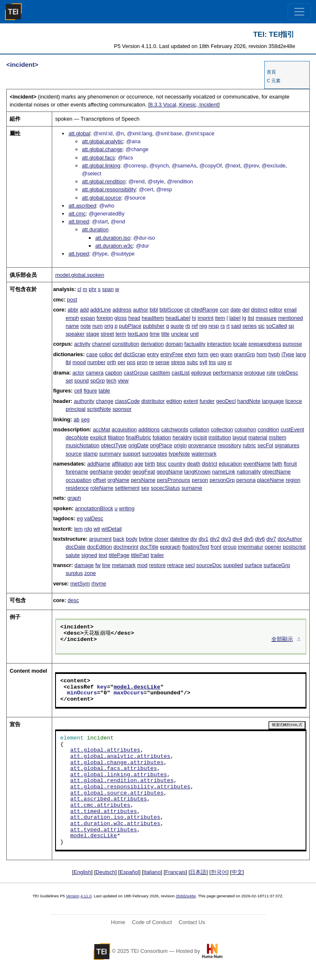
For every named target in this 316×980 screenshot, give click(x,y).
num (97, 326)
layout (240, 437)
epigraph (170, 547)
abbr (73, 310)
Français (176, 872)
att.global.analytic (102, 141)
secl (190, 565)
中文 (237, 872)
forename (77, 472)
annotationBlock (94, 508)
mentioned (291, 318)
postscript (294, 547)
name (72, 326)
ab (76, 419)
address (122, 310)
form (203, 354)
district (209, 464)
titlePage (119, 555)
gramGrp (244, 354)
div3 (226, 539)
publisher (154, 326)
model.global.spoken (80, 275)
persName (143, 480)
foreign (105, 318)
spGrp (97, 381)
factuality (195, 344)
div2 (215, 539)
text (103, 555)
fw (98, 565)
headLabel (178, 318)
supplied (233, 565)
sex (145, 488)
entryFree (172, 354)
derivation (152, 344)
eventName (257, 464)
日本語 (198, 872)
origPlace (161, 445)
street (107, 334)
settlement (127, 488)
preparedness (265, 344)
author (141, 310)
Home (118, 922)
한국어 (219, 872)
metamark (124, 565)
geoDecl (226, 401)
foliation (162, 437)
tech (111, 381)
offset (100, 480)
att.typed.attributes (104, 830)
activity (82, 344)
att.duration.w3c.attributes (115, 824)
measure (266, 318)
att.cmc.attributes (100, 805)
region (293, 480)
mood (79, 362)
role (271, 373)
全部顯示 (282, 640)
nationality (249, 472)
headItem (153, 318)
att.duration (95, 229)
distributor (153, 401)
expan (88, 318)
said (236, 326)
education (230, 464)
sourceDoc (209, 565)
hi (194, 318)
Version (73, 896)
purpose (292, 344)
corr (224, 310)
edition (174, 401)
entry (153, 354)
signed (89, 555)
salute (73, 555)
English (82, 872)
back (119, 539)
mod (142, 565)
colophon (245, 429)
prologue (255, 373)
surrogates (154, 454)
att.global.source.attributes (117, 793)
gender (123, 472)
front (216, 547)
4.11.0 (86, 896)
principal (76, 409)
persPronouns (174, 480)
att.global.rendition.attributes (122, 781)
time (155, 334)
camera (95, 373)
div (194, 539)
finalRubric (139, 437)
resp (214, 326)
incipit (200, 437)
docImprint (126, 547)
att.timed (79, 222)
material (258, 437)
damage (84, 565)
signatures (287, 445)
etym (190, 354)
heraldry (182, 437)
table (104, 391)
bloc (161, 464)
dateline (179, 539)
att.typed (79, 254)
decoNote (77, 437)
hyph (274, 354)
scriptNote (99, 409)
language (273, 401)
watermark (204, 454)
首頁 (271, 72)
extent (191, 401)
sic (261, 326)
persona (246, 480)
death (194, 464)
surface (253, 565)
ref (195, 326)
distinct (259, 310)
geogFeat (144, 472)
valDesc (94, 518)
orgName (118, 480)
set (69, 381)
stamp (90, 454)
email (290, 310)
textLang (138, 334)
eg (80, 518)
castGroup (136, 373)
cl (79, 289)
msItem (278, 437)
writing (127, 508)
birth (150, 464)
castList (181, 373)
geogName (170, 472)
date (236, 310)
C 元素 (274, 81)
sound (82, 381)
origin (180, 445)
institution (220, 437)
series (250, 326)
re (151, 362)
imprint (205, 318)
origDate (138, 445)
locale (240, 344)
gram (226, 354)
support (132, 454)
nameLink (224, 472)
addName (99, 464)
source (73, 454)
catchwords (175, 429)
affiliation (122, 464)
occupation (78, 480)
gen (214, 354)
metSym (80, 584)
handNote (249, 401)
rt (228, 326)
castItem (160, 373)
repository (229, 445)
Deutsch (105, 872)
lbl (68, 362)
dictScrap (134, 354)
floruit (290, 464)
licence (294, 401)
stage (92, 334)
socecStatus (165, 488)
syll (203, 362)
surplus (74, 573)
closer (162, 539)
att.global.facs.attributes (114, 769)
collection (222, 429)
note (86, 326)
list (251, 318)
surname (192, 488)
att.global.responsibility (109, 189)
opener (273, 547)
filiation (116, 437)
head (134, 318)
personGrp (222, 480)
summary (110, 454)
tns (212, 362)
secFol (265, 445)
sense (162, 362)
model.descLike (137, 687)
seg (85, 419)
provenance (202, 445)
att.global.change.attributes (117, 763)
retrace (175, 565)
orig (109, 326)
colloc (106, 354)
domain (174, 344)
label (235, 318)
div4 (237, 539)
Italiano (152, 872)
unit (194, 334)
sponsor (122, 409)
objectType (114, 445)
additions (149, 429)
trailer (157, 555)
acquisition (124, 429)
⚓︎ (299, 640)
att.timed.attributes (104, 812)
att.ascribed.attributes (109, 799)
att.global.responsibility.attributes (130, 787)
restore (157, 565)
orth (111, 362)
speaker (75, 334)
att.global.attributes (105, 750)
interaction (219, 344)
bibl (154, 310)
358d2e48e (186, 896)
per (122, 362)
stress (178, 362)
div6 (260, 539)
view (123, 381)
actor (78, 373)
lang (301, 354)
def (118, 354)
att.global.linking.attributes (119, 775)
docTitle (149, 547)
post (72, 300)
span (108, 289)
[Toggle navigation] (299, 12)
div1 (204, 539)
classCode (127, 401)
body (131, 539)
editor (276, 310)
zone (90, 573)
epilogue (201, 373)
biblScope (171, 310)
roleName (102, 488)
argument (100, 539)
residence (77, 488)
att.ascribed (82, 206)
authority (84, 401)
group (230, 547)
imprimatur (250, 547)
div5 (249, 539)
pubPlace (130, 326)
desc (73, 600)
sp (291, 326)
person (200, 480)
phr (93, 289)
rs (223, 326)
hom (262, 354)
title (165, 334)
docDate (76, 547)
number (96, 362)
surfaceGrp (277, 565)
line (106, 565)
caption (114, 373)
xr (230, 362)
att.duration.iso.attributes (115, 818)
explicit (98, 437)
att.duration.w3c (114, 246)
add (84, 310)
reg (203, 326)
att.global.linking (101, 166)
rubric (249, 445)
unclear (180, 334)
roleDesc (288, 373)
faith (277, 464)
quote (177, 326)
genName (101, 472)
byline (146, 539)
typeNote (179, 454)
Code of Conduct (152, 922)
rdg (88, 529)
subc (193, 362)
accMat (101, 429)
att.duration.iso (113, 238)
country (177, 464)
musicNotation (82, 445)
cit (187, 310)
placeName (271, 480)
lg (244, 318)
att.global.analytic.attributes (120, 757)
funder (207, 401)
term (121, 334)
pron (142, 362)
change (105, 401)
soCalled (277, 326)
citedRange (205, 310)
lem (79, 529)
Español (129, 872)
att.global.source (101, 198)
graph (74, 498)
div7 (271, 539)
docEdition (99, 547)
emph (72, 318)
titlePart (140, 555)
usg (222, 362)
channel (101, 344)
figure (90, 391)
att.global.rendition (104, 181)
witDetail (111, 529)
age (139, 464)
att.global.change (102, 149)
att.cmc (77, 214)
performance (228, 373)
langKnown (197, 472)
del (246, 310)
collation (199, 429)
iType (288, 354)
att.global (79, 133)
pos (131, 362)
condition (268, 429)
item (220, 318)
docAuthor (290, 539)
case (92, 354)
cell (78, 391)
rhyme (99, 584)
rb (188, 326)
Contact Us (192, 922)
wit (97, 529)
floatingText (196, 547)
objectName (276, 472)
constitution (126, 344)
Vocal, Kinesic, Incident (184, 105)
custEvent (292, 429)
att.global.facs (98, 158)
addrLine (101, 310)
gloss (121, 318)
